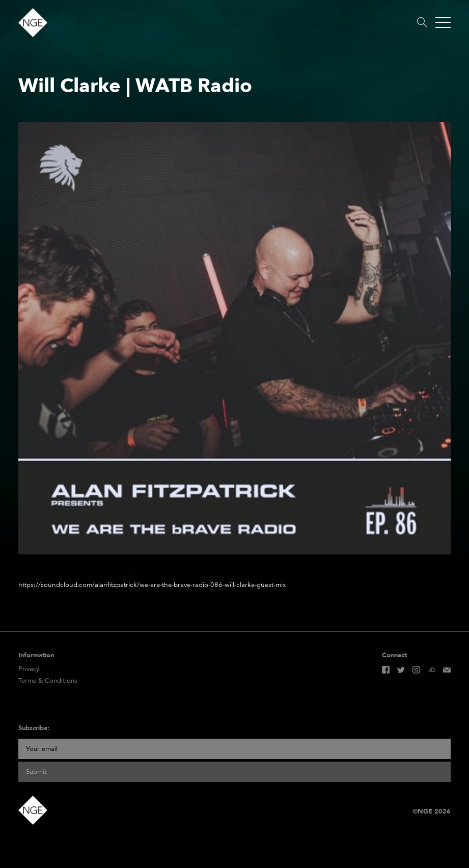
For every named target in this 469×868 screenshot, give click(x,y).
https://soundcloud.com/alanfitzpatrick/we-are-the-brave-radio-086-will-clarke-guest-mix (152, 585)
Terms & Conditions (48, 681)
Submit (36, 772)
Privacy (29, 669)
